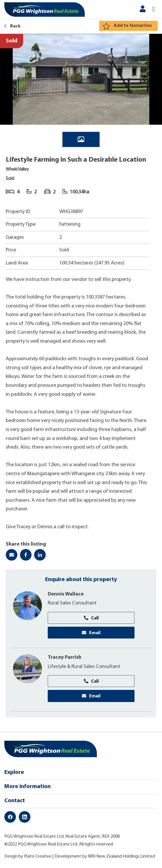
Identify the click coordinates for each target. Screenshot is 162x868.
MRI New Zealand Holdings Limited (122, 856)
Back (12, 26)
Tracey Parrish (65, 657)
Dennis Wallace (66, 594)
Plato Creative (38, 856)
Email (91, 632)
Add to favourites (133, 26)
